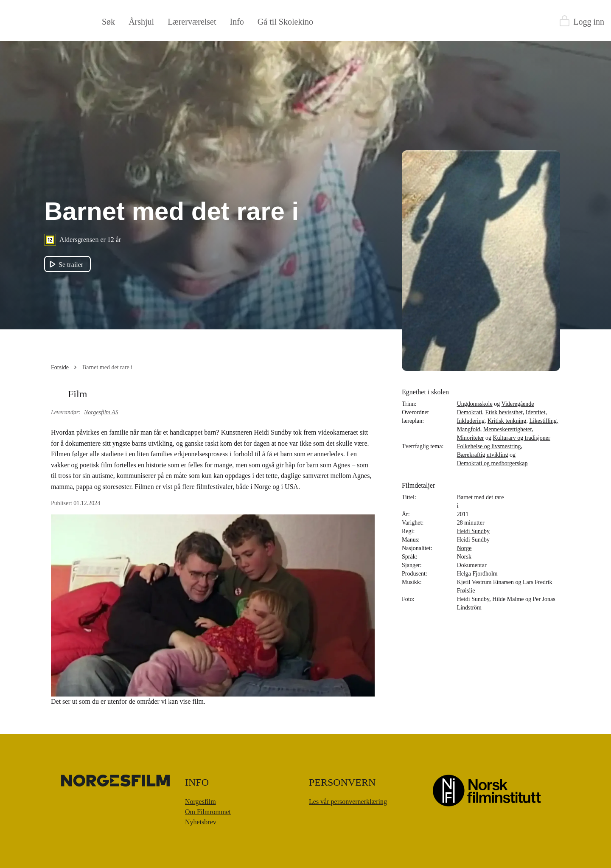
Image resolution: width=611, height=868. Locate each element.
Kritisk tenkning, (508, 421)
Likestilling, (544, 421)
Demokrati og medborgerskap (492, 463)
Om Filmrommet (208, 812)
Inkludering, (472, 421)
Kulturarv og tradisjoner (521, 438)
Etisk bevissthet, (505, 412)
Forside (60, 367)
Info (237, 22)
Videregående (518, 404)
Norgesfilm (200, 802)
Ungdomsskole (475, 404)
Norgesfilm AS (101, 412)
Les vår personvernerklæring (348, 802)
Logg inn (589, 22)
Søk (108, 22)
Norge (464, 548)
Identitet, (536, 412)
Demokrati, (470, 412)
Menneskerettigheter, (508, 429)
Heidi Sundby (473, 531)
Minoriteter (471, 438)
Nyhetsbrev (201, 822)
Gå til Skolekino (285, 22)
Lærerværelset (192, 22)
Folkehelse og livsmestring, (490, 446)
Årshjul (141, 22)
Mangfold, (469, 429)
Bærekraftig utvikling (483, 455)
